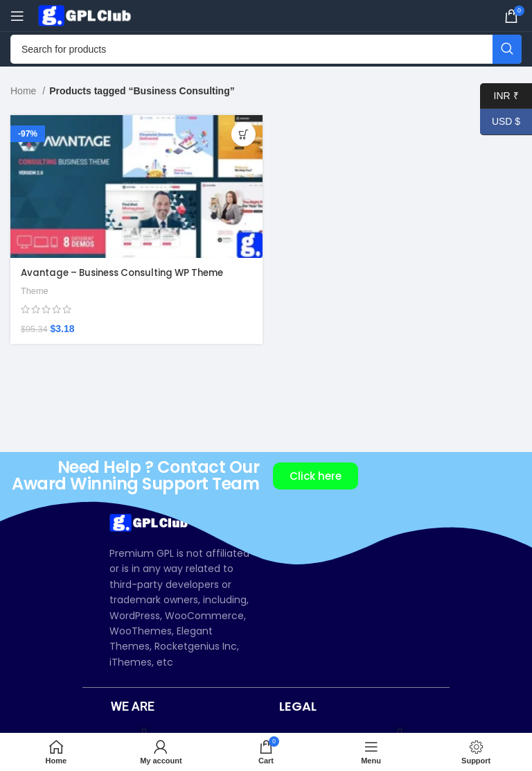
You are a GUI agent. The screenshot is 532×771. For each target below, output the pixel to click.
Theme (35, 291)
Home (25, 91)
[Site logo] (87, 15)
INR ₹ (499, 96)
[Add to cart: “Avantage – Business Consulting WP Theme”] (243, 134)
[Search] (266, 49)
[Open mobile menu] (17, 16)
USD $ (500, 122)
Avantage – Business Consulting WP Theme (130, 272)
